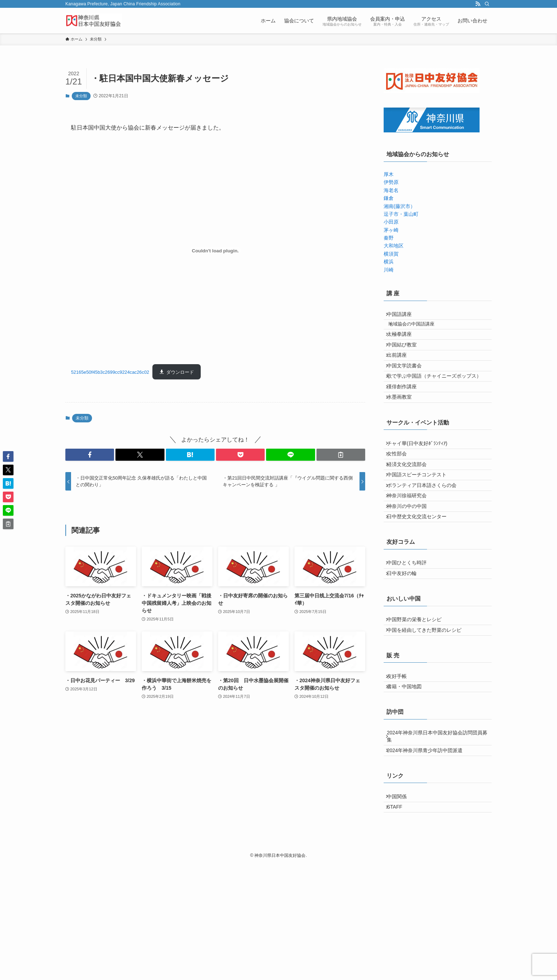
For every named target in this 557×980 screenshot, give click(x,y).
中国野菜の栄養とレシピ (418, 702)
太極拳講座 (404, 344)
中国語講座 (404, 316)
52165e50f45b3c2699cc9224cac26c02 (110, 372)
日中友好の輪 (406, 652)
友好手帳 (401, 768)
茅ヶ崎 (391, 230)
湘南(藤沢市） (399, 206)
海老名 (391, 190)
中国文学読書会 (409, 389)
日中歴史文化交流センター (421, 587)
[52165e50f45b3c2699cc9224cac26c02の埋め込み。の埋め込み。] (215, 251)
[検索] (487, 4)
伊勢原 (391, 182)
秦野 (389, 238)
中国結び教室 (406, 359)
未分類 (81, 96)
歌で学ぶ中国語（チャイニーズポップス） (438, 404)
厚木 (389, 174)
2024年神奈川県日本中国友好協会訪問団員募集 (436, 837)
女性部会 (401, 498)
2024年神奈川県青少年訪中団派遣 (429, 855)
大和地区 (394, 246)
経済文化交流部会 (411, 513)
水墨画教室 (404, 433)
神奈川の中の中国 (411, 572)
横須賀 (391, 254)
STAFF (399, 920)
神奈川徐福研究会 (411, 557)
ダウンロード (180, 372)
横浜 (389, 262)
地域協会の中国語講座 (418, 330)
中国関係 (401, 905)
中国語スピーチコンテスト (421, 528)
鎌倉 (389, 198)
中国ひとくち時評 (411, 637)
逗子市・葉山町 (401, 214)
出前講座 (401, 374)
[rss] (478, 4)
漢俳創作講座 (406, 418)
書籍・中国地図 (409, 782)
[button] (90, 455)
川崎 (389, 270)
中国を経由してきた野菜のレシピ (428, 717)
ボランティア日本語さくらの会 (426, 542)
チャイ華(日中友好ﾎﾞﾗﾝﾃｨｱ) (421, 483)
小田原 (391, 222)
